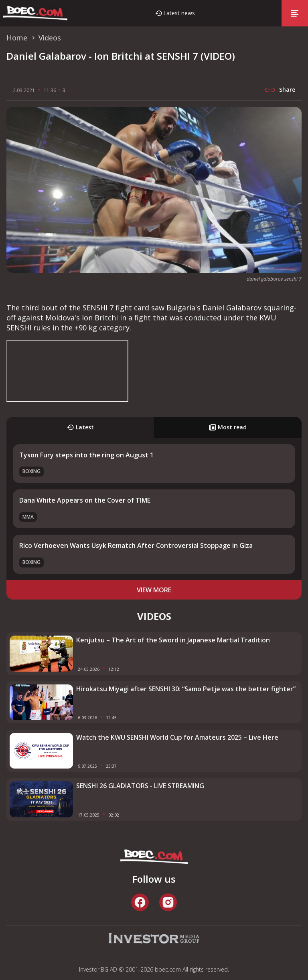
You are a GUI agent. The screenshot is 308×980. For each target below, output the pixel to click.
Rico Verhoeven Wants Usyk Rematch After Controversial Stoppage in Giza (136, 545)
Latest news (179, 13)
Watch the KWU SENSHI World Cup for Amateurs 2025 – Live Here (177, 737)
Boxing (31, 471)
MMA (28, 517)
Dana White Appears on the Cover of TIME (85, 500)
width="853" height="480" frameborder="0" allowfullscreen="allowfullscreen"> (67, 371)
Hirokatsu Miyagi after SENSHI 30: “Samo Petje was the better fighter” (186, 689)
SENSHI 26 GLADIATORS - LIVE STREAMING (140, 786)
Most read (228, 427)
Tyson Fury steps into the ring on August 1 (86, 455)
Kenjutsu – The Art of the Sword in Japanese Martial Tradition (173, 640)
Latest (80, 427)
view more (154, 590)
